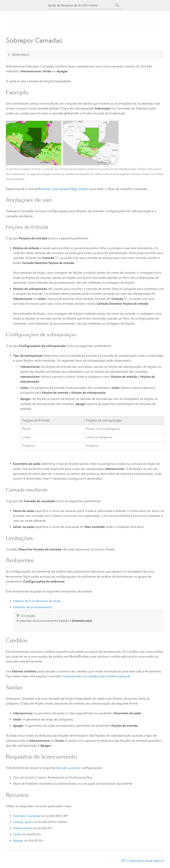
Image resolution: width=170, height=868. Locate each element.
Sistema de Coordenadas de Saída (37, 601)
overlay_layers (23, 822)
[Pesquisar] (117, 5)
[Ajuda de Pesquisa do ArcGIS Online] (82, 5)
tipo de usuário (67, 768)
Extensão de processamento (32, 607)
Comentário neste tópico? (145, 861)
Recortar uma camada (63, 189)
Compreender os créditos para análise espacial (96, 676)
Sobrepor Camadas (27, 816)
